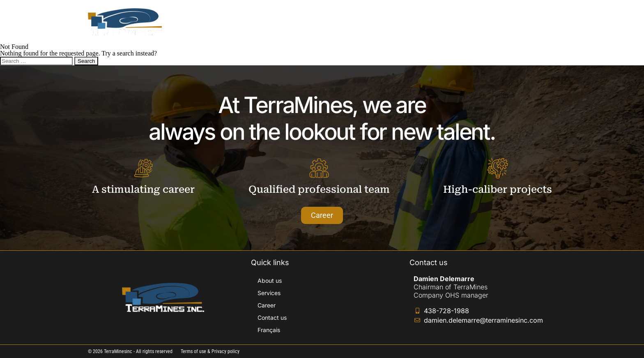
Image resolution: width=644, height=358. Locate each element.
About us (367, 22)
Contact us (490, 22)
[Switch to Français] (535, 22)
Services (409, 22)
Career (448, 22)
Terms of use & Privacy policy (210, 351)
